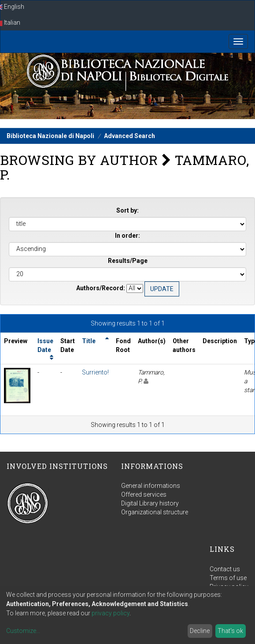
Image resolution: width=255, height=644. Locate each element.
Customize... (23, 631)
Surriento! (95, 372)
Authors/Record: (101, 288)
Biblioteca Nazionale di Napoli (50, 136)
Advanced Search (129, 136)
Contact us (225, 569)
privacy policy (111, 613)
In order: (127, 236)
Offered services (144, 494)
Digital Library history (150, 503)
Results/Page (128, 261)
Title (89, 341)
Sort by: (127, 210)
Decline (200, 631)
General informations (151, 486)
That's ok (230, 631)
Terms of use (228, 578)
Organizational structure (155, 512)
